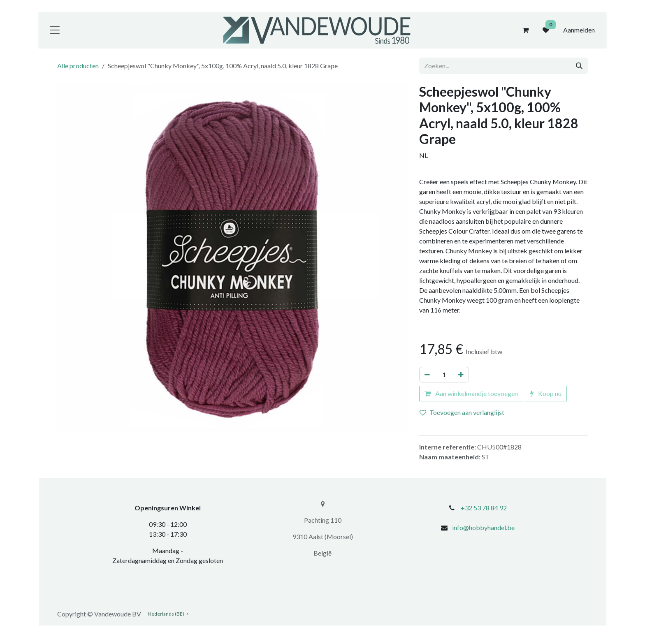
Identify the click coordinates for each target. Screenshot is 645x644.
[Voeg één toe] (461, 375)
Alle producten (78, 66)
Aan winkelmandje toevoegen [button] (471, 393)
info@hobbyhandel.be (483, 527)
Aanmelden (579, 30)
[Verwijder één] (427, 375)
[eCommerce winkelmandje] (525, 30)
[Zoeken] (579, 66)
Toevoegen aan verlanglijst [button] (462, 412)
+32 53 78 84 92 (484, 508)
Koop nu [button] (546, 393)
